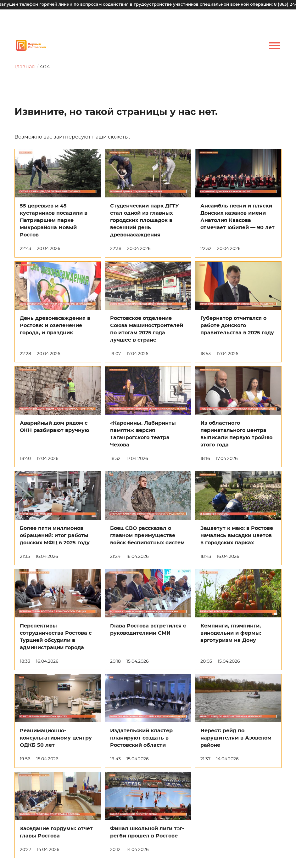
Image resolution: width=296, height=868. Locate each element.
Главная (25, 67)
